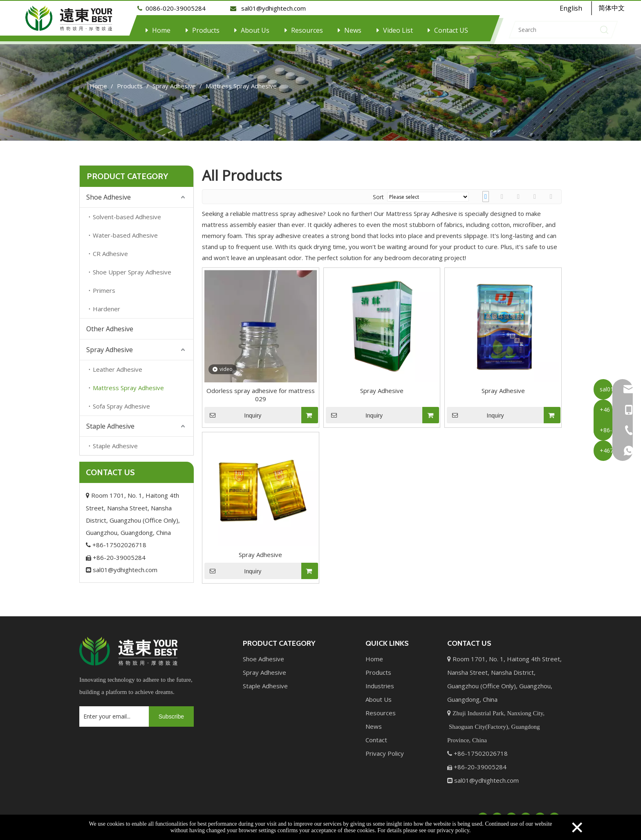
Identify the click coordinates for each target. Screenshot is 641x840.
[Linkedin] (497, 813)
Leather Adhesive (118, 365)
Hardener (106, 304)
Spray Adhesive (110, 345)
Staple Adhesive (110, 422)
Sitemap (407, 812)
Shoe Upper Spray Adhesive (132, 267)
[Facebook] (483, 813)
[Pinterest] (554, 813)
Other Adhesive (110, 324)
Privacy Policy (385, 749)
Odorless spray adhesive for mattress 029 (261, 390)
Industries (380, 681)
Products (206, 30)
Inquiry (233, 411)
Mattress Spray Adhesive (128, 383)
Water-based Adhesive (125, 231)
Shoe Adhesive (109, 193)
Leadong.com (372, 812)
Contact (376, 735)
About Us (255, 30)
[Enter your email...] (112, 712)
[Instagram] (540, 813)
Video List (398, 30)
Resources (307, 30)
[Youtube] (526, 813)
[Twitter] (511, 813)
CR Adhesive (110, 249)
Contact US (451, 30)
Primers (104, 286)
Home (161, 30)
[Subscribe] (171, 712)
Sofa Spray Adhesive (121, 402)
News (353, 30)
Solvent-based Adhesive (127, 212)
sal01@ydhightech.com (122, 565)
